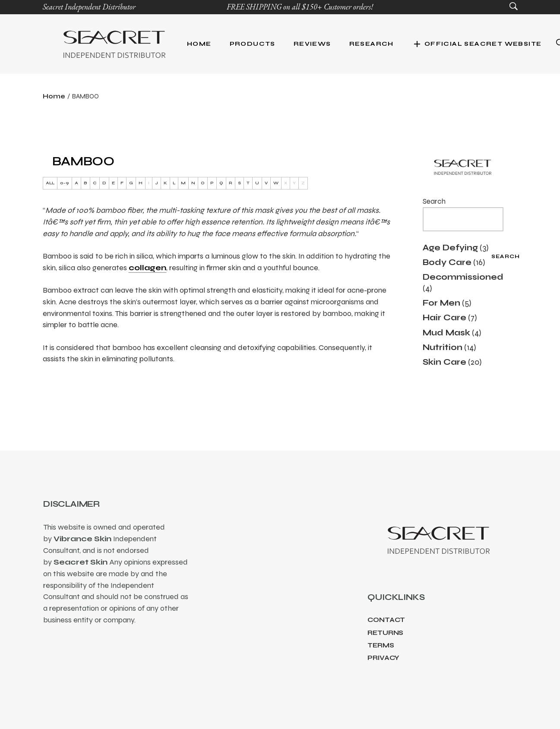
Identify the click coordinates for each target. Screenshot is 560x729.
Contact (386, 620)
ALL (50, 183)
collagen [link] (147, 268)
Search (434, 201)
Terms (381, 645)
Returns (385, 633)
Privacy (383, 658)
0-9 (65, 183)
